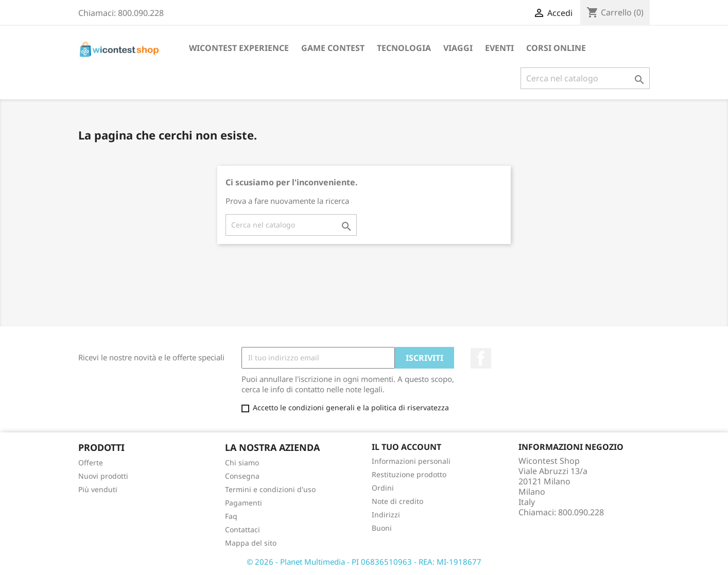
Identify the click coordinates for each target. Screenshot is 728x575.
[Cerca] (585, 78)
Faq (231, 516)
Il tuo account (406, 447)
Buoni (382, 528)
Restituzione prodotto (409, 474)
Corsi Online (556, 48)
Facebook (481, 358)
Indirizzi (386, 515)
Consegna (242, 476)
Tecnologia (404, 48)
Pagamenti (244, 503)
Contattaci (242, 529)
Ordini (383, 488)
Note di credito (397, 501)
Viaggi (458, 48)
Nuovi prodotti (103, 476)
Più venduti (98, 489)
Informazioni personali (411, 461)
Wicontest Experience (239, 48)
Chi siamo (242, 463)
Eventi (499, 48)
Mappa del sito (251, 543)
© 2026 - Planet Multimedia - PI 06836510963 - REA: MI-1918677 (364, 562)
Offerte (91, 463)
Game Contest (333, 48)
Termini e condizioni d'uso (270, 489)
